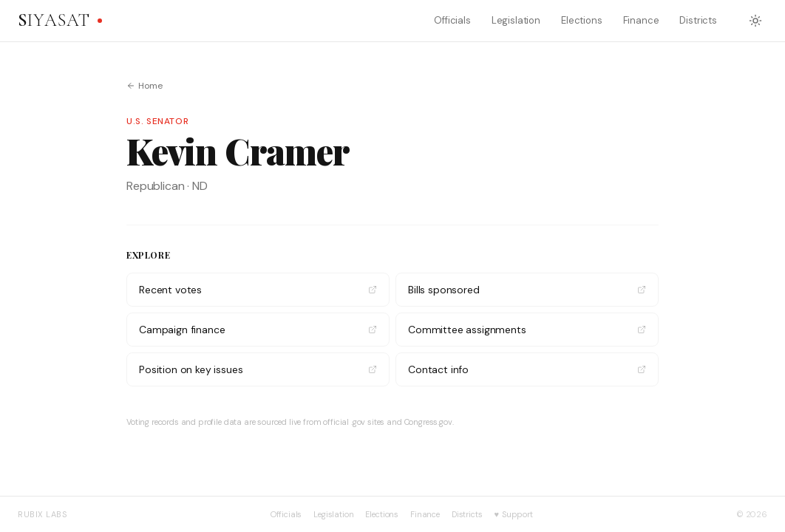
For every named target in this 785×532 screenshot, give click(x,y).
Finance (641, 20)
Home (144, 86)
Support (514, 515)
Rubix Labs (43, 514)
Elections (582, 20)
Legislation (516, 20)
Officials (452, 20)
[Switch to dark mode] (755, 21)
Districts (698, 20)
